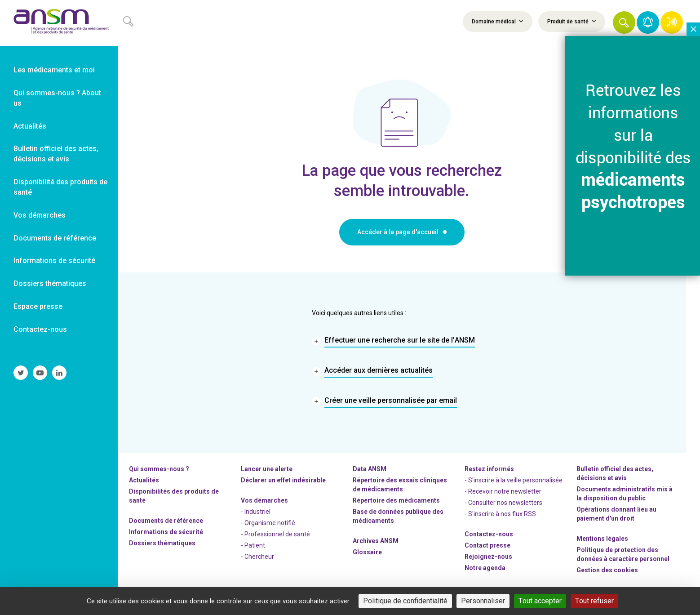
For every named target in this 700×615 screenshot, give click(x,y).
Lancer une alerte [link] (267, 469)
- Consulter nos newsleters (503, 503)
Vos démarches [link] (40, 215)
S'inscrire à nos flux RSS (502, 514)
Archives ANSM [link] (376, 541)
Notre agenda (485, 568)
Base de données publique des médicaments (398, 516)
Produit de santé (572, 21)
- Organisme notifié (268, 523)
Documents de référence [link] (55, 238)
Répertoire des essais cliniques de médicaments (400, 485)
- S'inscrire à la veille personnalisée (514, 480)
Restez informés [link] (489, 469)
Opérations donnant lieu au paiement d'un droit (616, 514)
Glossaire (367, 552)
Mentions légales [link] (602, 539)
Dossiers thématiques (162, 543)
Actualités (144, 480)
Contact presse (487, 545)
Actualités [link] (30, 126)
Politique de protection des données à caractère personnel (623, 554)
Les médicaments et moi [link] (54, 70)
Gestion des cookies (607, 570)
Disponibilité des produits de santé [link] (60, 187)
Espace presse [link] (38, 306)
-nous (488, 557)
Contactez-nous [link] (40, 329)
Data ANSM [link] (370, 469)
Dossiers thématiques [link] (50, 283)
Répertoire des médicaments (396, 500)
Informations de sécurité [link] (54, 261)
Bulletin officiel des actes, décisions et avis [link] (56, 154)
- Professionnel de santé (275, 534)
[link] (59, 23)
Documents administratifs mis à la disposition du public (625, 494)
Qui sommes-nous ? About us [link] (57, 98)
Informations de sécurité (166, 532)
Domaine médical (498, 21)
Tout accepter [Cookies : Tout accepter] (540, 601)
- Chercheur (257, 557)
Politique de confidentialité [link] (405, 601)
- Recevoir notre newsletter (503, 491)
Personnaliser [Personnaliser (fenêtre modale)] (483, 601)
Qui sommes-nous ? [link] (159, 469)
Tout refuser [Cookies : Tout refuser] (594, 601)
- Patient (253, 545)
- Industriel (256, 512)
